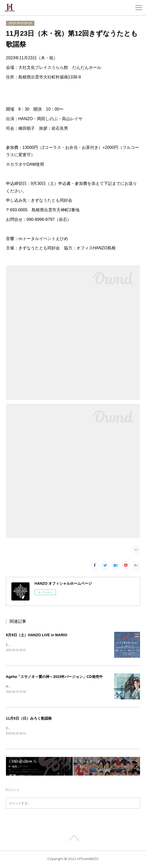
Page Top (73, 839)
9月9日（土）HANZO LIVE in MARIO (37, 635)
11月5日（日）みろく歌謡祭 (29, 719)
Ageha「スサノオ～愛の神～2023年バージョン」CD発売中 (54, 677)
